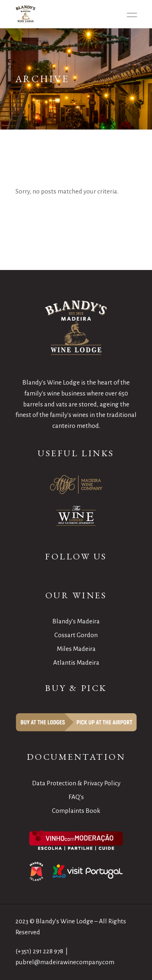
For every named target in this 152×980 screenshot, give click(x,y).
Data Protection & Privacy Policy (76, 783)
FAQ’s (76, 797)
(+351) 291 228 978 (39, 951)
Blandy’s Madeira (76, 621)
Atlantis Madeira (76, 662)
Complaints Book (76, 811)
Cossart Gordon (76, 635)
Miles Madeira (76, 649)
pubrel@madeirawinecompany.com (65, 962)
